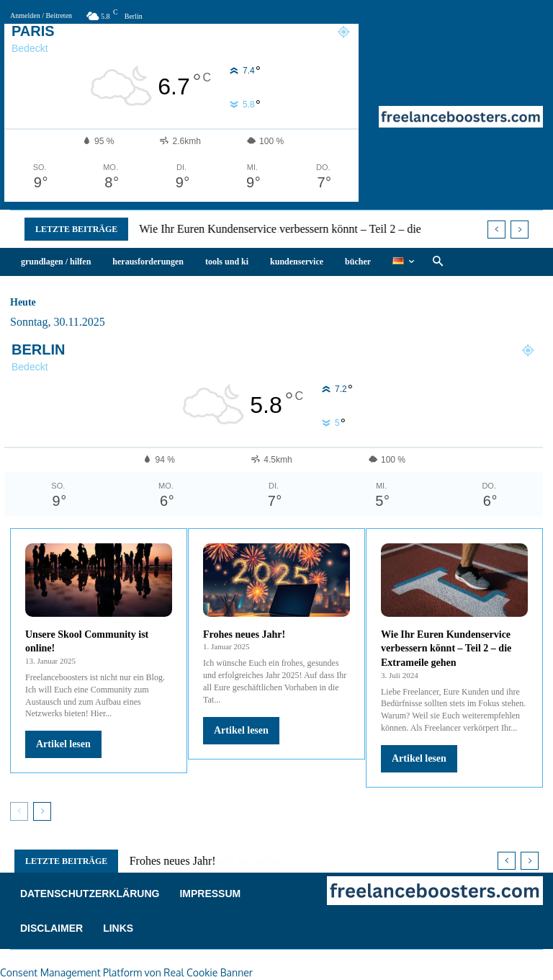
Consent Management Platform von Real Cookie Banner (126, 972)
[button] (437, 262)
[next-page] (42, 811)
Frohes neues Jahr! (244, 634)
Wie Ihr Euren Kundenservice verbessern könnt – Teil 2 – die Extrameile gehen (446, 649)
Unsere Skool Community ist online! (227, 229)
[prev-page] (19, 811)
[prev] (496, 230)
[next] (520, 230)
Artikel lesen (63, 744)
